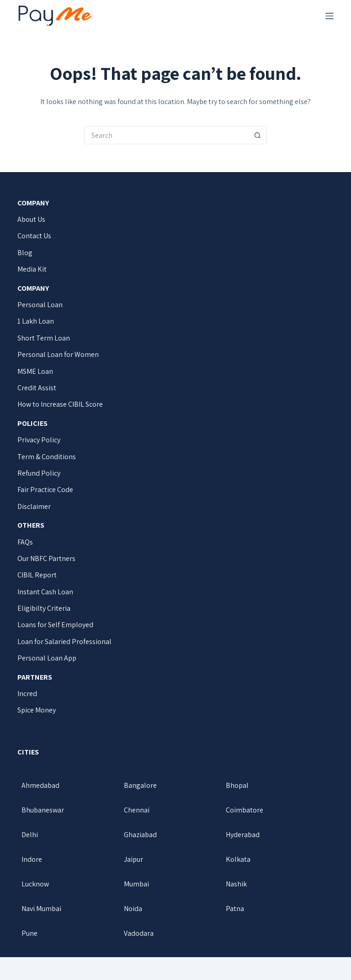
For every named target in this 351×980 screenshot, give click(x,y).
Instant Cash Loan (45, 592)
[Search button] (258, 135)
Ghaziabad (140, 835)
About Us (31, 219)
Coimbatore (245, 810)
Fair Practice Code (45, 490)
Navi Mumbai (41, 909)
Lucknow (35, 884)
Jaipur (133, 859)
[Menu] (330, 16)
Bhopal (237, 785)
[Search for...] (166, 135)
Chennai (137, 810)
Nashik (236, 884)
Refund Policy (39, 473)
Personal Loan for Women (58, 354)
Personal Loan (40, 305)
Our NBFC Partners (46, 558)
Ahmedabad (40, 785)
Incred (27, 694)
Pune (29, 933)
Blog (25, 253)
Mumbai (136, 884)
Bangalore (140, 785)
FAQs (25, 542)
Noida (133, 909)
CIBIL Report (37, 575)
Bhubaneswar (43, 810)
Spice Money (37, 710)
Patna (235, 909)
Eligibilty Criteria (44, 608)
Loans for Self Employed (55, 625)
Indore (32, 859)
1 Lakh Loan (36, 321)
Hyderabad (243, 835)
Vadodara (139, 933)
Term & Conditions (47, 457)
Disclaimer (34, 506)
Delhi (30, 835)
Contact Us (34, 236)
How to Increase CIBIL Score (60, 404)
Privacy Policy (39, 440)
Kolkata (238, 859)
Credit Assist (37, 388)
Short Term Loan (44, 338)
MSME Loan (35, 371)
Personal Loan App (47, 658)
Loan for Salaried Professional (64, 642)
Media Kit (32, 269)
